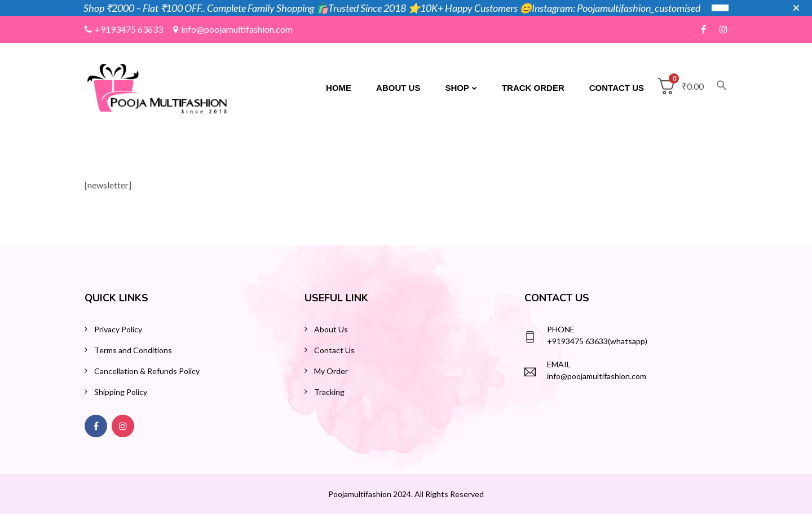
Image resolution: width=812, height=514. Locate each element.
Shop (457, 88)
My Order (331, 371)
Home (339, 88)
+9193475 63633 (124, 29)
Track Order (533, 88)
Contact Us (617, 88)
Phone (561, 329)
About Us (398, 88)
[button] (716, 88)
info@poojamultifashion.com (233, 29)
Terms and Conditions (133, 350)
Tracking (329, 392)
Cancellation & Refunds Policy (147, 371)
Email (559, 364)
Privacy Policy (118, 329)
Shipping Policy (121, 392)
